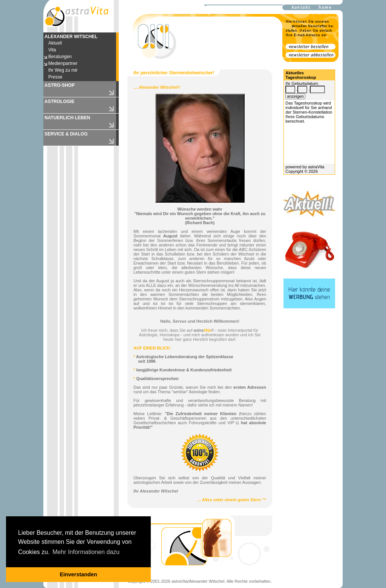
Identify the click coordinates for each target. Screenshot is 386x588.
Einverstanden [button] (78, 574)
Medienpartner (63, 63)
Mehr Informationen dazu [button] (86, 552)
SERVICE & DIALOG (66, 134)
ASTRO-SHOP (60, 85)
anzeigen (295, 96)
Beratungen (60, 57)
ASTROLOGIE (59, 102)
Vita (52, 50)
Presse (55, 77)
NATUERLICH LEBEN (67, 118)
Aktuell (55, 43)
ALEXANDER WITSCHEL (71, 37)
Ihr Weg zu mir (63, 70)
